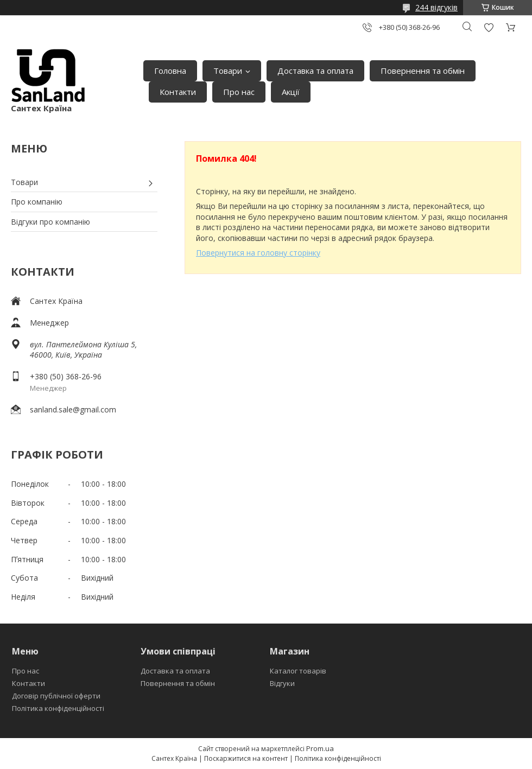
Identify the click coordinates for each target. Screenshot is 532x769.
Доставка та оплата (315, 71)
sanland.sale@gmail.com (73, 409)
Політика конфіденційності (58, 708)
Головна (170, 71)
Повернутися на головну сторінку (258, 253)
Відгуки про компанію (50, 222)
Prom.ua (320, 748)
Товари (228, 71)
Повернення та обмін (423, 71)
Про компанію (37, 202)
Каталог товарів (298, 671)
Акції (291, 92)
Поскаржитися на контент (246, 758)
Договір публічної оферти (56, 696)
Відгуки (282, 683)
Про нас (239, 92)
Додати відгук (489, 27)
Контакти (178, 92)
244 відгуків (436, 7)
